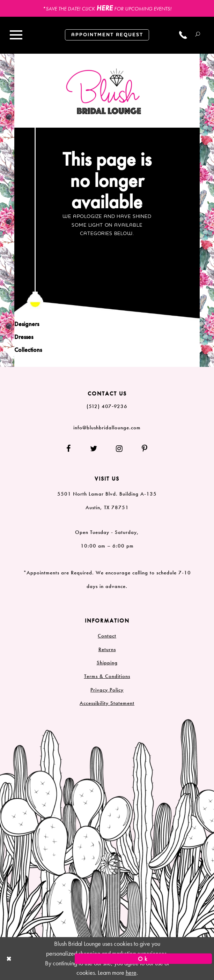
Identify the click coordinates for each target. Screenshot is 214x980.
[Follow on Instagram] (120, 449)
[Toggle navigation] (16, 35)
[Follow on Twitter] (94, 449)
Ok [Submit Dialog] (143, 959)
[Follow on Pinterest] (141, 449)
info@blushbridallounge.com (107, 428)
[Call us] (183, 35)
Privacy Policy (107, 690)
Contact (107, 636)
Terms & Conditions (107, 676)
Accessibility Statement (107, 703)
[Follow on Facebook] (73, 449)
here (131, 973)
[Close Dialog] (71, 959)
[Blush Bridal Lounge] (104, 92)
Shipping (107, 663)
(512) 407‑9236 (107, 406)
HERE (105, 8)
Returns (107, 649)
